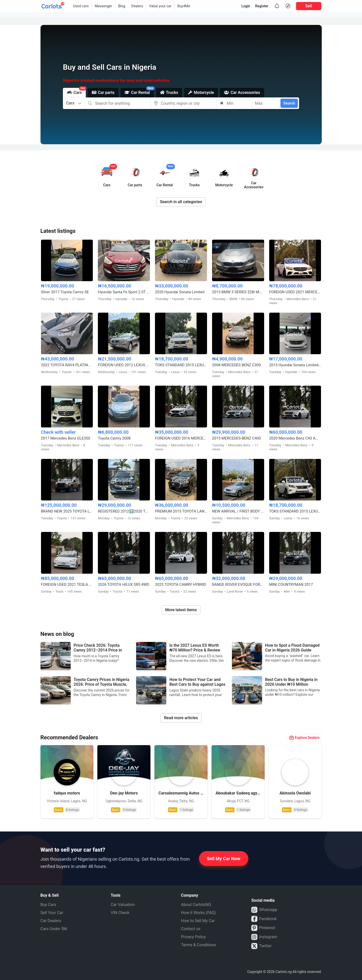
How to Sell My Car (198, 921)
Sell (309, 6)
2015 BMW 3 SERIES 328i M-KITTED (238, 292)
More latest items (181, 610)
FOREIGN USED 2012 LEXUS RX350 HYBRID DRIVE (124, 365)
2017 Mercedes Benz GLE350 (66, 438)
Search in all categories (181, 202)
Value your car (160, 6)
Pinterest (263, 928)
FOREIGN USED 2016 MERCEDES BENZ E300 (181, 438)
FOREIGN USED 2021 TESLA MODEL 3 (67, 585)
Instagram (264, 937)
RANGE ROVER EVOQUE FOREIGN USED (238, 585)
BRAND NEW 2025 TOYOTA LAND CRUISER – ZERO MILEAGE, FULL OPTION (67, 511)
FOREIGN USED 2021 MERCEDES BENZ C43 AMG (295, 292)
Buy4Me (184, 6)
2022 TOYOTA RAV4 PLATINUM (67, 365)
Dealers (137, 6)
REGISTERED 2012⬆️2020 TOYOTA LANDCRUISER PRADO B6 (124, 511)
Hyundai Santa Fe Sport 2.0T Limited (124, 292)
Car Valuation (123, 905)
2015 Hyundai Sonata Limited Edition (295, 365)
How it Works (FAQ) (198, 913)
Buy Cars (48, 905)
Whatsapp (264, 910)
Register (262, 6)
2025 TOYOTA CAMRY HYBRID (180, 585)
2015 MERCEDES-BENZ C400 (236, 438)
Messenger (103, 6)
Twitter (261, 946)
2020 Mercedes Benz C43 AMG (295, 438)
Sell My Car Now (224, 859)
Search (289, 103)
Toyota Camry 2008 (114, 438)
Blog (122, 6)
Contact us (191, 929)
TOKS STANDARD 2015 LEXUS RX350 (181, 365)
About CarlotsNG (196, 905)
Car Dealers (51, 921)
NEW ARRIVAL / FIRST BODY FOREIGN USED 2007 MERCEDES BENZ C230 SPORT (238, 511)
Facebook (264, 919)
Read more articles (181, 718)
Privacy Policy (194, 937)
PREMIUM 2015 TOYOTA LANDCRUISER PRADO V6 (181, 511)
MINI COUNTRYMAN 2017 (291, 585)
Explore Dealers (305, 738)
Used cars (81, 6)
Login (246, 6)
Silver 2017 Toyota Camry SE (65, 292)
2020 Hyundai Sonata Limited (180, 292)
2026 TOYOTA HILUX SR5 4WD (124, 585)
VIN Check (120, 913)
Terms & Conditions (199, 945)
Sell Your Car (52, 913)
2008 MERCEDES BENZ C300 (236, 365)
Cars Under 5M (54, 929)
